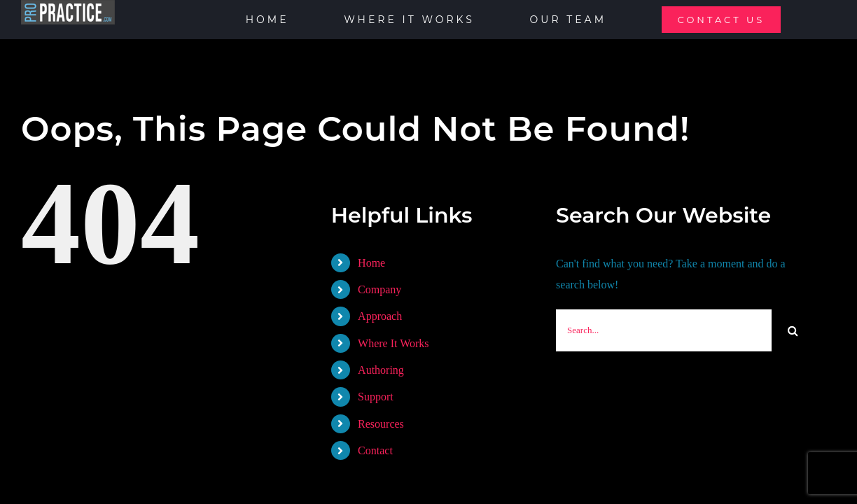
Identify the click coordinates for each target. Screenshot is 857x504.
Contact (375, 450)
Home (371, 263)
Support (376, 397)
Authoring (381, 370)
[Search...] (664, 330)
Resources (381, 424)
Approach (380, 316)
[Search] (793, 330)
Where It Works (393, 343)
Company (379, 289)
